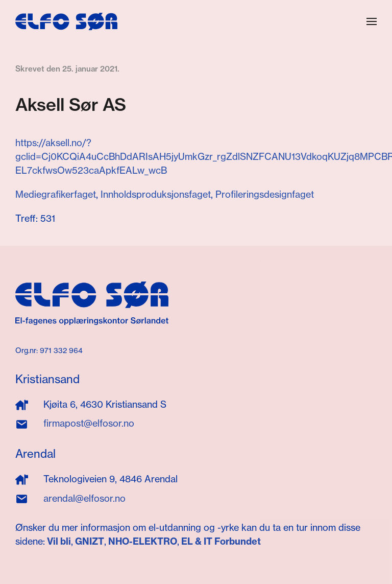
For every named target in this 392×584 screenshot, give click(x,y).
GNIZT (90, 541)
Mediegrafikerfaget (56, 194)
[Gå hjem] (66, 21)
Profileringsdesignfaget (265, 194)
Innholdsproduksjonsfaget (156, 194)
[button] (372, 21)
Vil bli (59, 541)
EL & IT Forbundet (220, 541)
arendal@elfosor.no (84, 498)
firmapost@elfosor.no (89, 423)
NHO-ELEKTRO (143, 541)
